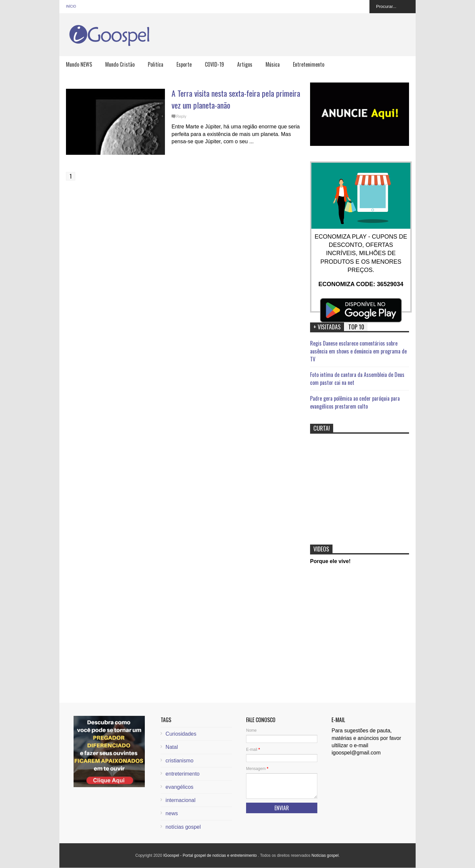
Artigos (245, 64)
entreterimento (183, 774)
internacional (181, 800)
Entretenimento (309, 64)
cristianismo (179, 761)
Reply (181, 117)
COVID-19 (214, 64)
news (172, 813)
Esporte (184, 64)
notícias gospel (183, 827)
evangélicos (180, 787)
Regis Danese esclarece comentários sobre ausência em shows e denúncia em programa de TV (358, 351)
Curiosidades (181, 734)
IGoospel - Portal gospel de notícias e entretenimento (211, 855)
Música (273, 64)
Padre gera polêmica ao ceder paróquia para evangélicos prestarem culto (355, 402)
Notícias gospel (325, 855)
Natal (172, 747)
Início (71, 6)
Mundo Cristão (120, 64)
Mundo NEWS (79, 64)
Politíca (156, 64)
